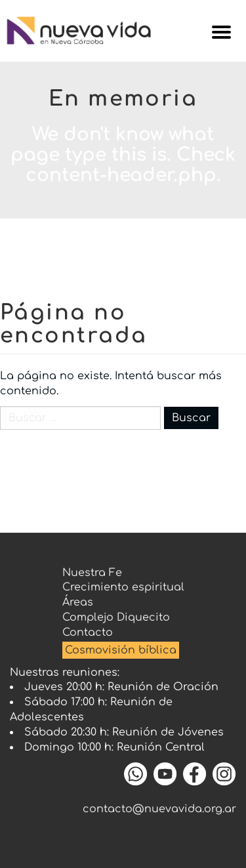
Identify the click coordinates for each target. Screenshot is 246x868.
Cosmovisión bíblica (121, 650)
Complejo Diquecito (116, 617)
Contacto (88, 632)
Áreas (78, 602)
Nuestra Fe (92, 573)
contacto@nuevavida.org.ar (159, 809)
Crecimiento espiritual (123, 587)
